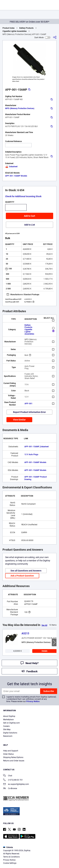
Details (45, 651)
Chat (8, 776)
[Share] (55, 37)
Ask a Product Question (22, 576)
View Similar (19, 420)
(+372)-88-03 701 (13, 780)
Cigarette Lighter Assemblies (15, 31)
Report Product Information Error (29, 412)
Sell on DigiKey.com (11, 723)
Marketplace (8, 720)
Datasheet (11, 167)
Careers (6, 726)
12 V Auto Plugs (31, 454)
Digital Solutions (10, 733)
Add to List (30, 225)
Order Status (8, 754)
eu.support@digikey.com (16, 784)
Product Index (8, 28)
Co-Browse (10, 789)
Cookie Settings (10, 863)
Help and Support (11, 751)
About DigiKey (9, 716)
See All (44, 625)
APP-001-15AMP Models (16, 176)
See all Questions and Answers (26, 571)
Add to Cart (29, 216)
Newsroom (8, 736)
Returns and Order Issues (14, 761)
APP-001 (28, 404)
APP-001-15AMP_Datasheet (37, 447)
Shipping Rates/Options (13, 757)
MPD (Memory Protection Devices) (20, 108)
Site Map (7, 729)
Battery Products (26, 28)
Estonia (8, 847)
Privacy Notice (33, 701)
